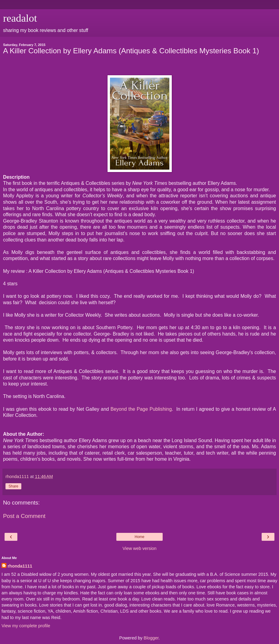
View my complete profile (26, 626)
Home (139, 537)
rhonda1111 (20, 566)
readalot (20, 18)
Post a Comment (24, 516)
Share (13, 486)
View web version (139, 548)
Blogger (151, 638)
